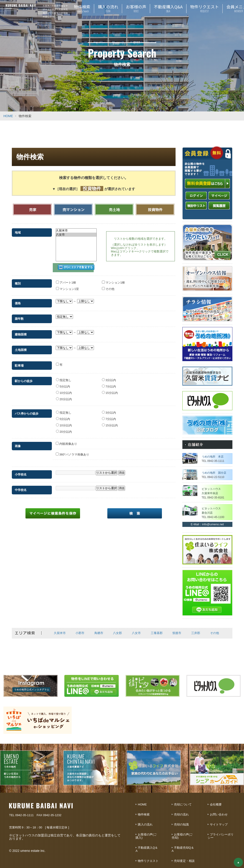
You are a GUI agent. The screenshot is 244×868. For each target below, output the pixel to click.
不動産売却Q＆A (183, 849)
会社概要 (216, 804)
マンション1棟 (113, 279)
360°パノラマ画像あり (73, 452)
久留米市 (76, 231)
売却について (183, 804)
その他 (108, 286)
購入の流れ (145, 824)
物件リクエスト (148, 861)
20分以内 (64, 396)
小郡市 (80, 633)
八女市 (76, 235)
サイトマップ (219, 824)
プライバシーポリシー (221, 836)
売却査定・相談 (184, 861)
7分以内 (109, 383)
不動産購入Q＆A (147, 849)
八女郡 (117, 633)
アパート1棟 (66, 279)
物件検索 (144, 814)
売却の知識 (181, 824)
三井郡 (196, 633)
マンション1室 (68, 286)
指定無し (64, 377)
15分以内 (110, 390)
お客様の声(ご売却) (182, 836)
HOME (8, 116)
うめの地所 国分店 (214, 473)
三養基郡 (157, 633)
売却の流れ (181, 814)
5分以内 (63, 383)
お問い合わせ (219, 814)
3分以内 (109, 377)
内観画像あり (67, 441)
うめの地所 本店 (213, 457)
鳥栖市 (99, 633)
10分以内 (64, 390)
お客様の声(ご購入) (146, 836)
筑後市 (177, 633)
